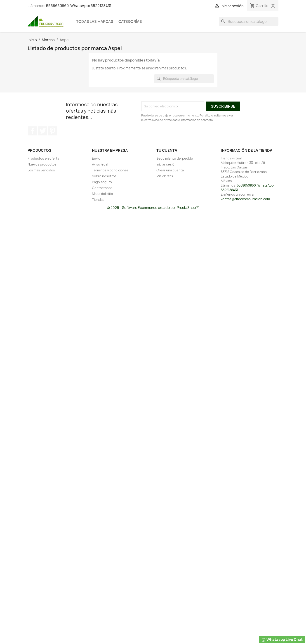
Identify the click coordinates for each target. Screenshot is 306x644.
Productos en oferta (43, 158)
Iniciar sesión (166, 164)
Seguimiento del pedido (175, 158)
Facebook (33, 131)
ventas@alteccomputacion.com (245, 199)
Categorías (130, 21)
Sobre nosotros (104, 176)
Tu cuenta (167, 150)
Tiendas (98, 200)
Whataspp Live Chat (282, 640)
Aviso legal (100, 164)
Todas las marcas (95, 21)
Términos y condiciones (110, 170)
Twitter (42, 131)
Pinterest (52, 131)
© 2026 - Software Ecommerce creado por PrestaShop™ (153, 208)
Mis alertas (165, 176)
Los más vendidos (41, 170)
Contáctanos (102, 188)
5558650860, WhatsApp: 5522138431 (79, 6)
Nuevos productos (42, 164)
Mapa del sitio (102, 194)
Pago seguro (102, 182)
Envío (96, 158)
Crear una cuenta (170, 170)
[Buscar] (249, 21)
